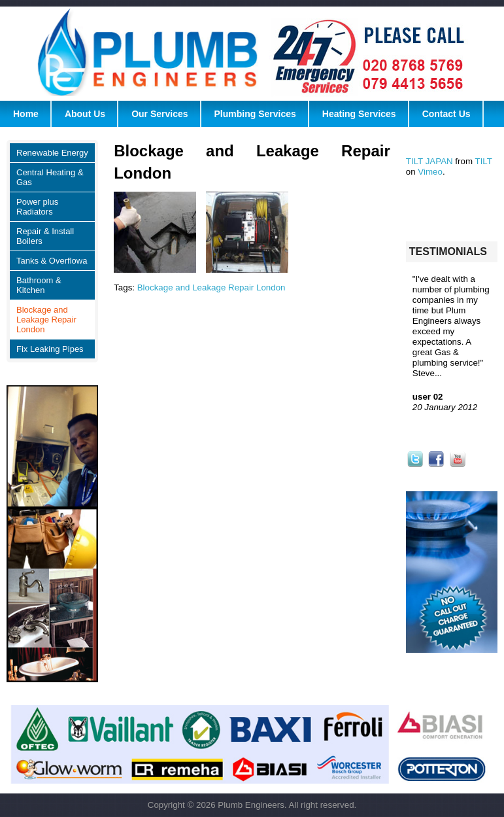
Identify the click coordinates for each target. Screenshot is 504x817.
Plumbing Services (255, 114)
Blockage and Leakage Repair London (46, 320)
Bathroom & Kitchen (39, 285)
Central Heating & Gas (50, 177)
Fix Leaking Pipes (50, 349)
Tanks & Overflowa (52, 261)
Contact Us (446, 114)
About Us (85, 114)
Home (26, 114)
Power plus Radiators (37, 207)
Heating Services (359, 114)
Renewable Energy (52, 153)
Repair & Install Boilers (45, 236)
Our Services (160, 114)
